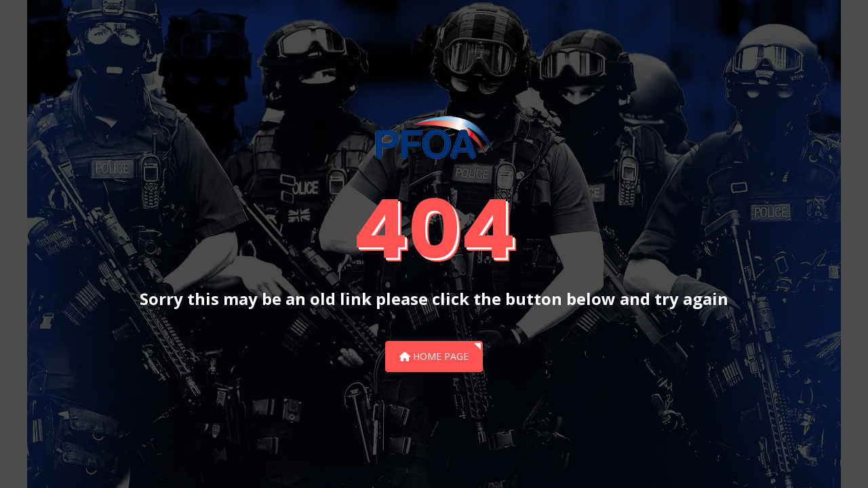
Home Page (434, 356)
